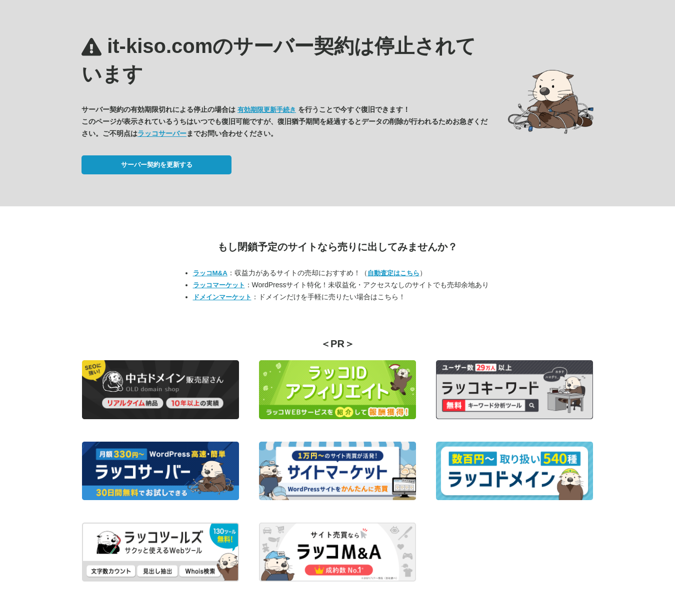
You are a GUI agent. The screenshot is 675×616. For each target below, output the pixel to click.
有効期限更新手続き (267, 110)
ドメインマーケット (222, 297)
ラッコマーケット (219, 285)
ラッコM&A (210, 273)
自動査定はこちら (393, 273)
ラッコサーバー (162, 133)
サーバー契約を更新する (157, 165)
